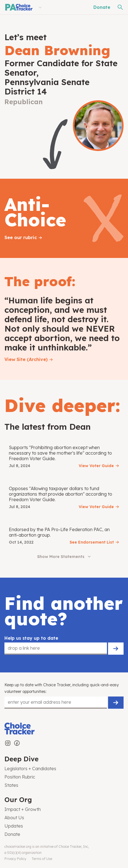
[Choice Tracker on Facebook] (17, 743)
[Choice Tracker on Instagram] (8, 743)
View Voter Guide (96, 466)
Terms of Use (42, 859)
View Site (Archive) (26, 359)
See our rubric (21, 237)
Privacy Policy (15, 859)
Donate (102, 7)
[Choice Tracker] (64, 729)
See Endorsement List (92, 542)
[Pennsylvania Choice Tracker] (19, 7)
